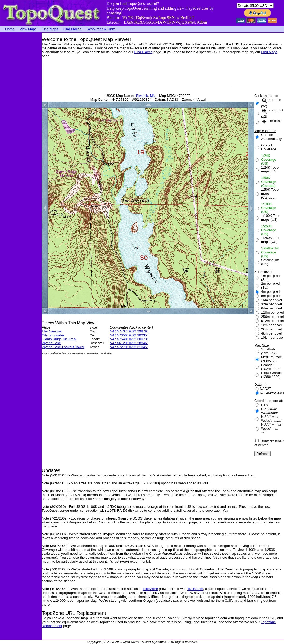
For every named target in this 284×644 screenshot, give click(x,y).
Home (10, 29)
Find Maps (50, 29)
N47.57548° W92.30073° (129, 339)
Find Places (72, 29)
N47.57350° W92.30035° (129, 335)
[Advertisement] (21, 111)
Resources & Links (101, 29)
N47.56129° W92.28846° (129, 343)
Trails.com (195, 589)
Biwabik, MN (146, 96)
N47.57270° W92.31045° (129, 347)
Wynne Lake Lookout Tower (63, 347)
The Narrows (52, 331)
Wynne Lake (51, 343)
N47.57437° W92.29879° (129, 331)
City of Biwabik (53, 335)
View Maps (28, 29)
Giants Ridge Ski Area (59, 339)
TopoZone (150, 589)
